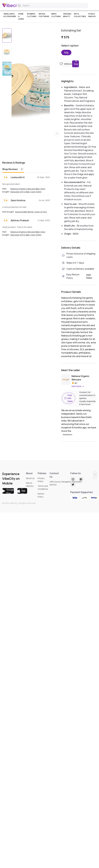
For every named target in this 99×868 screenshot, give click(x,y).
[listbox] (31, 91)
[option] (31, 52)
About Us (30, 478)
